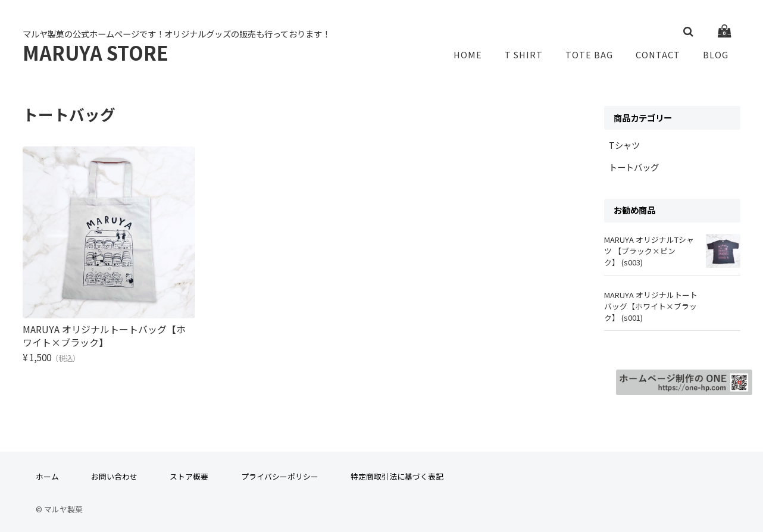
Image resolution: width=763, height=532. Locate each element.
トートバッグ (634, 169)
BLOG (717, 55)
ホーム (47, 472)
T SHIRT (531, 55)
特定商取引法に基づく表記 (397, 472)
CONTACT (662, 55)
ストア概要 (189, 472)
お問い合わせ (114, 472)
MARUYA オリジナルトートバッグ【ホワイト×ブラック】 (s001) (651, 309)
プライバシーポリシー (280, 472)
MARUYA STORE (96, 54)
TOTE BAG (595, 55)
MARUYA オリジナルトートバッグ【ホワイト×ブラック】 (104, 329)
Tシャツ (624, 147)
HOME (477, 55)
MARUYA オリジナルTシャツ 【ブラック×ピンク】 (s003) (649, 253)
